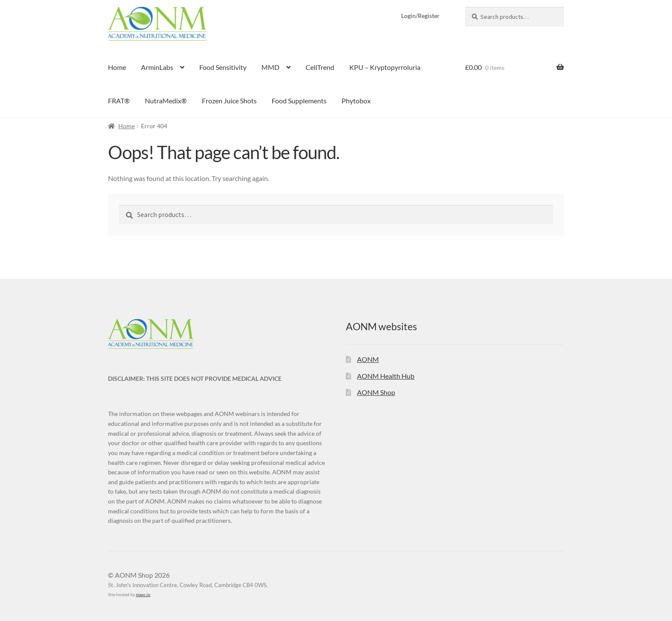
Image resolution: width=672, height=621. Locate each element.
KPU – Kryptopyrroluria (385, 67)
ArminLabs (157, 67)
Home (117, 67)
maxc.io (143, 594)
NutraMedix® (166, 101)
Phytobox (356, 101)
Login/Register (420, 16)
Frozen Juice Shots (229, 101)
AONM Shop (376, 392)
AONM (368, 359)
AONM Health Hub (386, 376)
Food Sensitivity (223, 67)
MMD (270, 67)
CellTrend (320, 67)
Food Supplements (299, 101)
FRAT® (119, 101)
